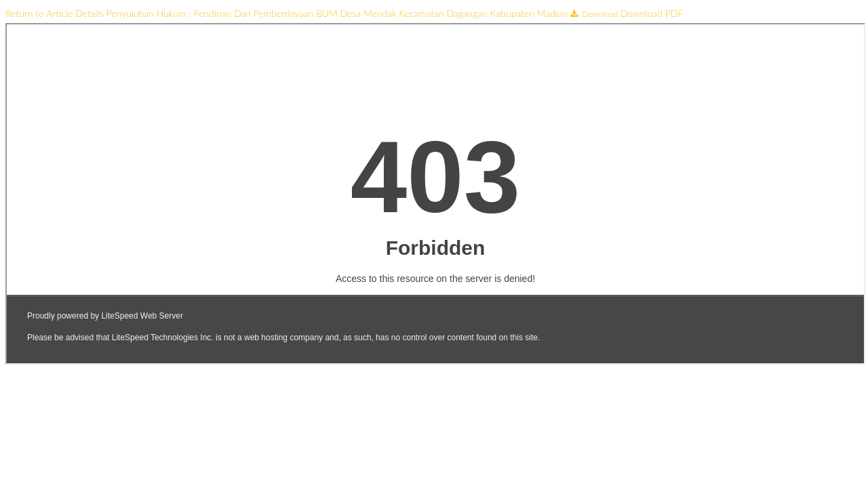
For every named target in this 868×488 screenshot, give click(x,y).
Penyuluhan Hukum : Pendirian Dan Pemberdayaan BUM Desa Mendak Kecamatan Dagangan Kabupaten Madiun (338, 13)
